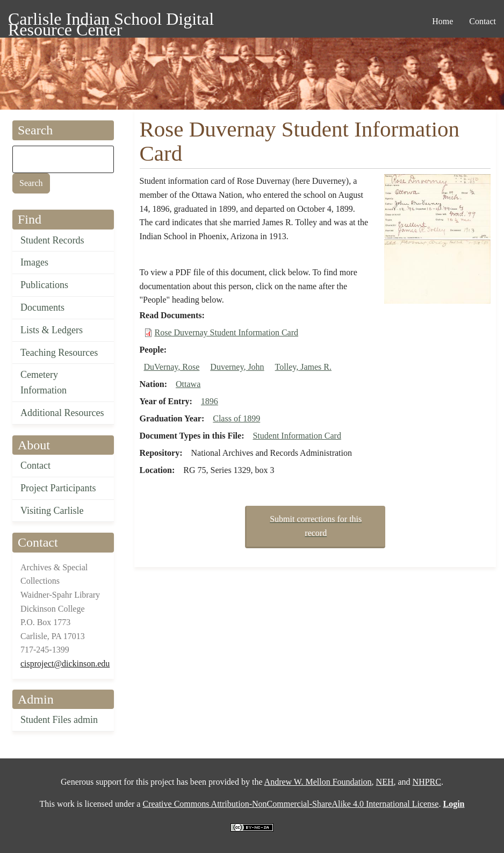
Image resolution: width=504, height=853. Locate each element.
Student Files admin (59, 720)
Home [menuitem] (442, 21)
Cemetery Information (44, 382)
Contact (35, 465)
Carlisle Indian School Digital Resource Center (111, 21)
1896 (210, 401)
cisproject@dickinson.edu (65, 664)
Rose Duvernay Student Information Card (227, 332)
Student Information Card (297, 436)
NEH (385, 782)
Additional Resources (62, 413)
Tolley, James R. (303, 367)
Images (34, 262)
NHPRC (427, 782)
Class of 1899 (236, 418)
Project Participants (58, 488)
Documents (42, 307)
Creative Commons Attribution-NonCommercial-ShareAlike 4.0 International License (290, 804)
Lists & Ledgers (52, 330)
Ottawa (188, 384)
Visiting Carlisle (52, 511)
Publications (44, 285)
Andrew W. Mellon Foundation (318, 782)
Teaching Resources (59, 353)
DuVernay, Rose (172, 367)
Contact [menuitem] (483, 21)
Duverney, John (237, 367)
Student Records (52, 240)
